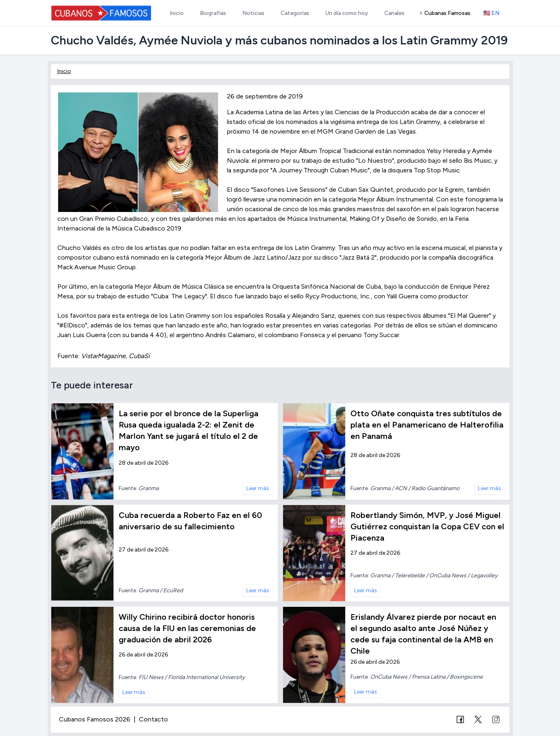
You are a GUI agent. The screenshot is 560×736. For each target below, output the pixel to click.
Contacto (153, 719)
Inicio (64, 71)
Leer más (258, 488)
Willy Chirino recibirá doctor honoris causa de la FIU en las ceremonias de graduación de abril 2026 (187, 628)
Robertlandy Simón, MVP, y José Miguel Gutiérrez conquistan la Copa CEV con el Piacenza (427, 526)
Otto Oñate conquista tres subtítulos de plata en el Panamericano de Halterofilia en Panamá (427, 425)
